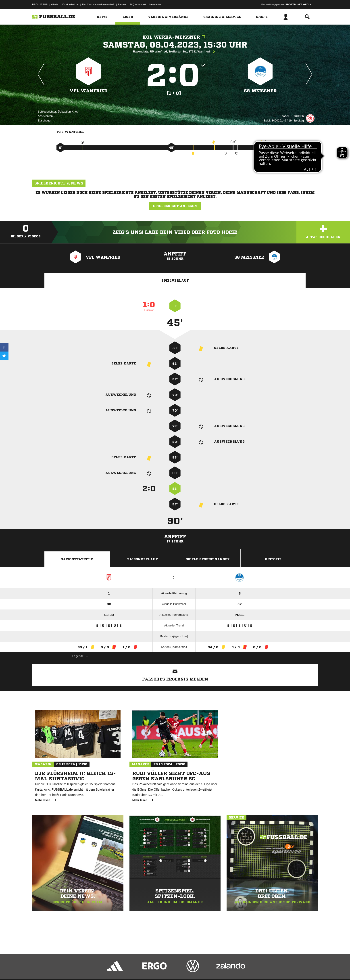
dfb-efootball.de (70, 4)
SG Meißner (260, 91)
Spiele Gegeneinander (208, 559)
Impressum (38, 970)
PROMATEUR (40, 4)
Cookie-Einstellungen (163, 970)
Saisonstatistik (77, 559)
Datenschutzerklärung (60, 970)
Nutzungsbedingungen (88, 970)
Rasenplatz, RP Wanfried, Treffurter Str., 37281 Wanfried (175, 52)
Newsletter (155, 4)
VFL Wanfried (89, 91)
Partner (122, 4)
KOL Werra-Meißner (175, 37)
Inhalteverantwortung (136, 970)
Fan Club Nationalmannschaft (98, 4)
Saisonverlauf (143, 559)
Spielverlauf (175, 281)
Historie (273, 559)
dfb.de (55, 4)
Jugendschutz (112, 970)
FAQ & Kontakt (138, 4)
